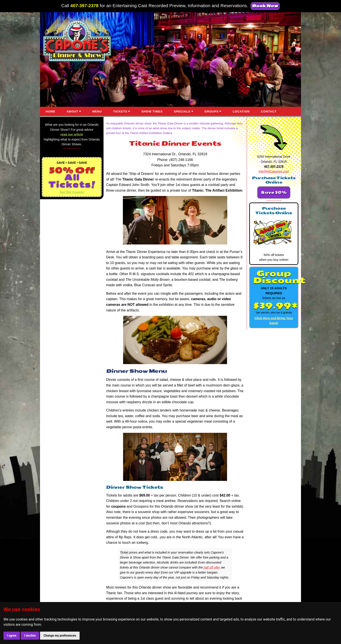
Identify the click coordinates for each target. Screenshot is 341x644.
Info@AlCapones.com (274, 171)
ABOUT (72, 111)
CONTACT (269, 111)
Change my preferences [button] (60, 636)
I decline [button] (30, 636)
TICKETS (120, 111)
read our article (72, 134)
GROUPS (211, 111)
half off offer (211, 567)
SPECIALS (182, 111)
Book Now (265, 6)
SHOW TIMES (152, 111)
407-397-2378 (84, 6)
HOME (51, 111)
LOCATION (241, 111)
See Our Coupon (72, 192)
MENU (97, 111)
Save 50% (274, 192)
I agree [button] (12, 636)
